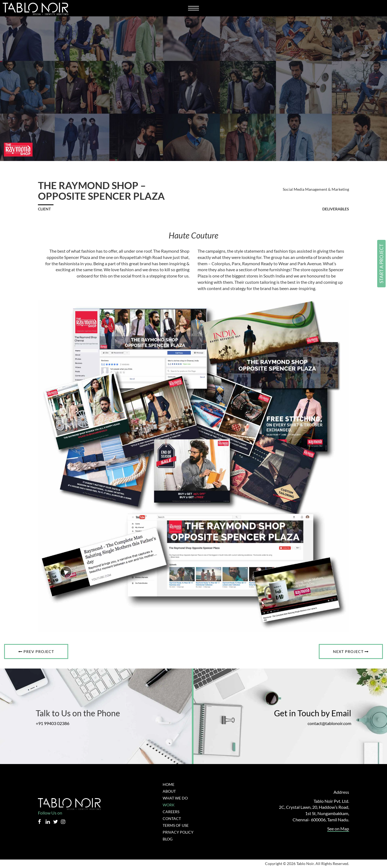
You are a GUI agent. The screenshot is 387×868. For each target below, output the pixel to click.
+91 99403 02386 (56, 724)
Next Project (351, 651)
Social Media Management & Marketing (316, 189)
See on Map (338, 829)
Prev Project (36, 651)
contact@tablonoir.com (326, 724)
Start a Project (381, 264)
